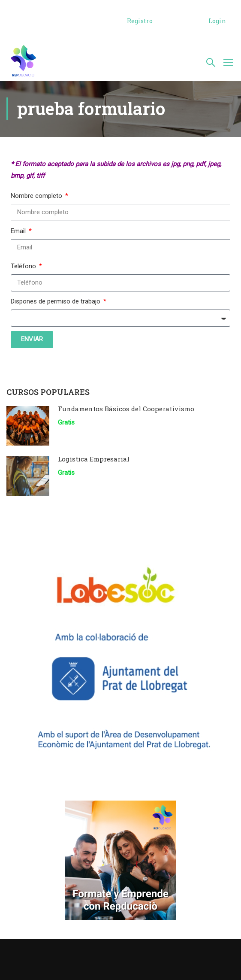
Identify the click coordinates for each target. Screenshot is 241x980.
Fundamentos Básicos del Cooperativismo (126, 410)
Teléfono (24, 267)
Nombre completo (37, 197)
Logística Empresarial (94, 460)
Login (217, 21)
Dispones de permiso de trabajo (56, 302)
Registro (140, 21)
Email (19, 232)
